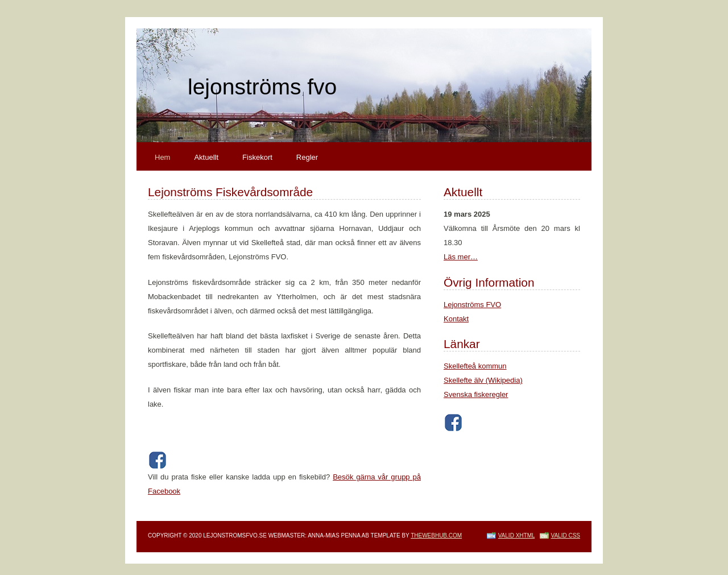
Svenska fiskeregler (476, 394)
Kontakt (456, 319)
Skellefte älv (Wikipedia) (483, 380)
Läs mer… (461, 257)
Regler (307, 157)
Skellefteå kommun (475, 366)
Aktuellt (206, 157)
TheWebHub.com (436, 535)
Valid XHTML (516, 535)
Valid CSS (566, 535)
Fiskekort (257, 157)
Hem (162, 157)
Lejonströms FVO (472, 305)
